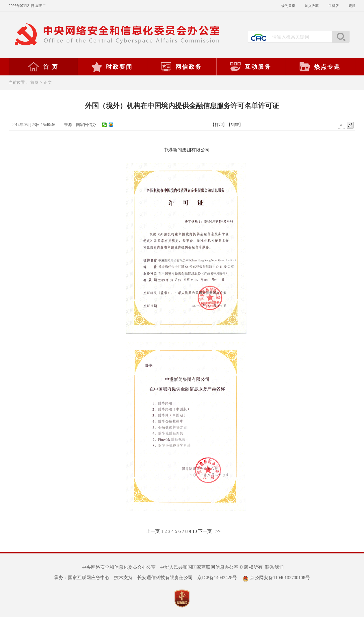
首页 (34, 83)
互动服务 (250, 67)
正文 (48, 83)
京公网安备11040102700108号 (276, 578)
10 (194, 531)
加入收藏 (312, 6)
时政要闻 (112, 67)
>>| (218, 531)
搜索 (341, 37)
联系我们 (274, 567)
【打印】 (219, 125)
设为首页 (289, 6)
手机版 (334, 6)
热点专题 (320, 67)
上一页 (153, 531)
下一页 (205, 531)
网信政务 (181, 67)
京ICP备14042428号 (217, 578)
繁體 (352, 6)
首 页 (43, 67)
